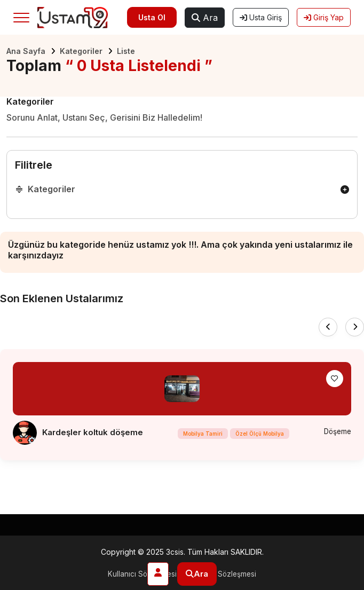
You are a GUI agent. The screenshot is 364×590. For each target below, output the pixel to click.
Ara (205, 18)
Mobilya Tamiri (202, 435)
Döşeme (337, 431)
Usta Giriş (261, 17)
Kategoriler (81, 51)
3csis (175, 552)
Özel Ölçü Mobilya (259, 435)
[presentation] (328, 327)
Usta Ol (152, 17)
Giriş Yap (324, 17)
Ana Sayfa (26, 51)
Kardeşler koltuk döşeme (93, 432)
